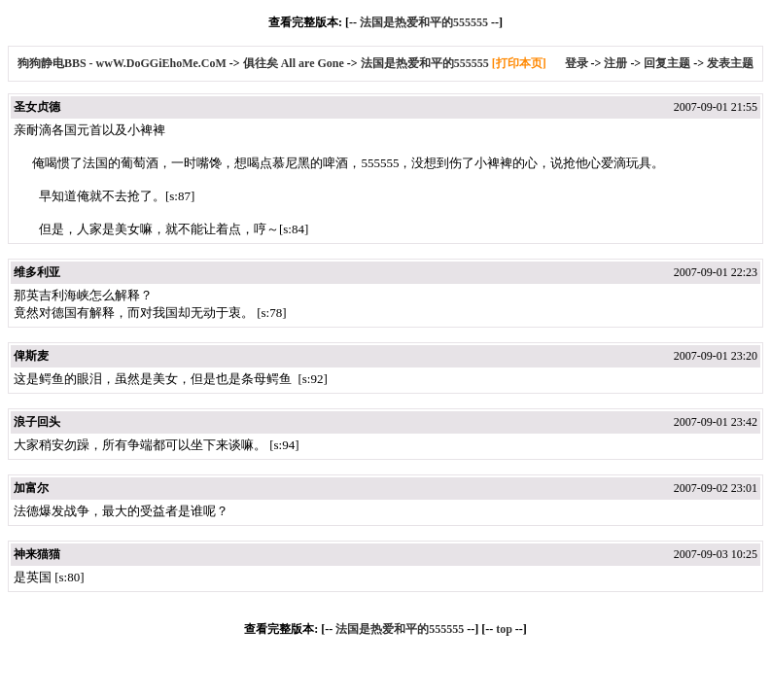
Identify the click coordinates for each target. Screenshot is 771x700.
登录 (577, 63)
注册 (615, 63)
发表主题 (730, 63)
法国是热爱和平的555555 (424, 22)
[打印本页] (519, 63)
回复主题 (667, 63)
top (504, 629)
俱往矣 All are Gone (294, 63)
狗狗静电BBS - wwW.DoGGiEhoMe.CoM (123, 63)
